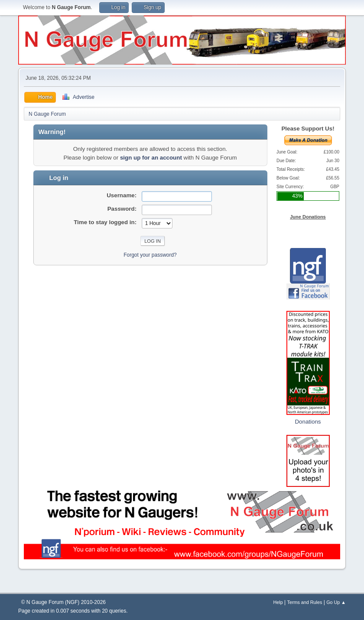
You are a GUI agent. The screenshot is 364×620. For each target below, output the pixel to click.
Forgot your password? (150, 255)
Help (278, 602)
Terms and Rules (305, 602)
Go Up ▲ (336, 602)
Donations (308, 422)
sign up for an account (151, 158)
